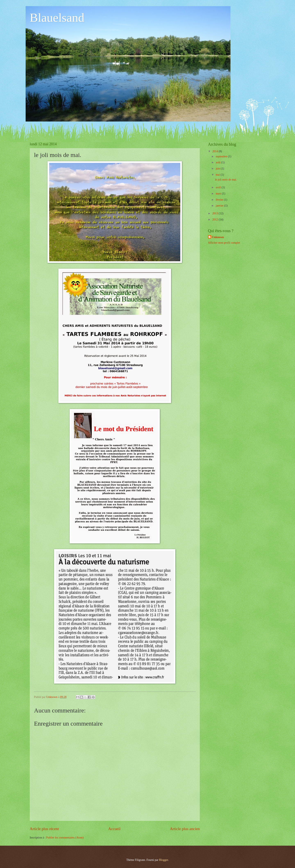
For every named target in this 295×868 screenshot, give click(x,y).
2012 (215, 220)
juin (218, 169)
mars (219, 194)
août (218, 162)
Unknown (218, 237)
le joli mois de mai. (226, 180)
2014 (215, 151)
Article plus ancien (185, 829)
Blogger (163, 860)
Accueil (114, 829)
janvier (220, 206)
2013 (215, 213)
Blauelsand (57, 18)
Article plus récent (44, 829)
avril (219, 187)
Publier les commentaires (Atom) (65, 838)
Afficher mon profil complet (224, 243)
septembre (222, 156)
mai (218, 175)
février (220, 200)
